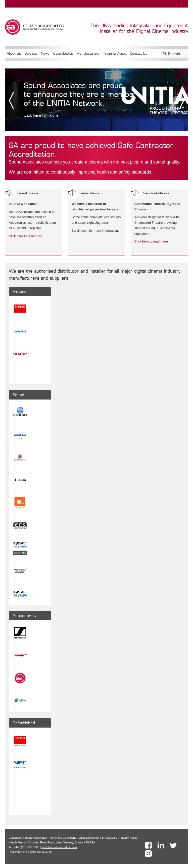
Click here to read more (26, 236)
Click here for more (41, 115)
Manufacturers (88, 53)
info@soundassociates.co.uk (59, 847)
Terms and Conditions (63, 838)
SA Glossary (110, 838)
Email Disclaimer (89, 838)
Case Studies (63, 53)
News (45, 53)
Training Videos (115, 53)
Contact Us (139, 53)
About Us (14, 53)
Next (182, 100)
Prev (11, 100)
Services (31, 53)
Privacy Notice (128, 838)
